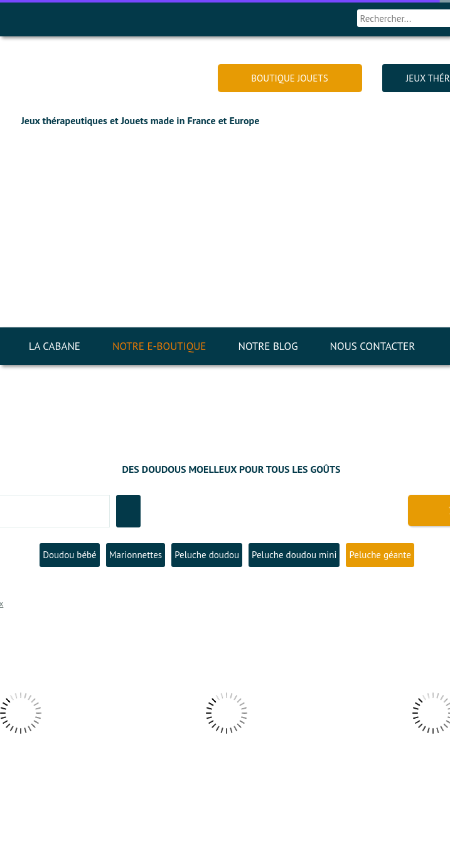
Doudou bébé (70, 555)
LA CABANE (55, 346)
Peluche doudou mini (294, 555)
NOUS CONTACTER (373, 346)
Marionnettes (136, 555)
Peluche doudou (207, 555)
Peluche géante (380, 555)
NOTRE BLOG (268, 346)
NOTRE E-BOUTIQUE (159, 346)
